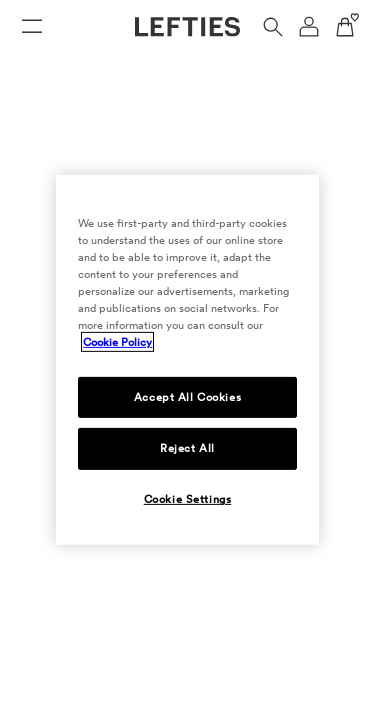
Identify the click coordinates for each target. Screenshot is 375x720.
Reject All (187, 448)
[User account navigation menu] (309, 27)
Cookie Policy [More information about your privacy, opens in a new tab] (117, 342)
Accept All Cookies (187, 396)
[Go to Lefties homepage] (187, 27)
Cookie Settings (188, 499)
